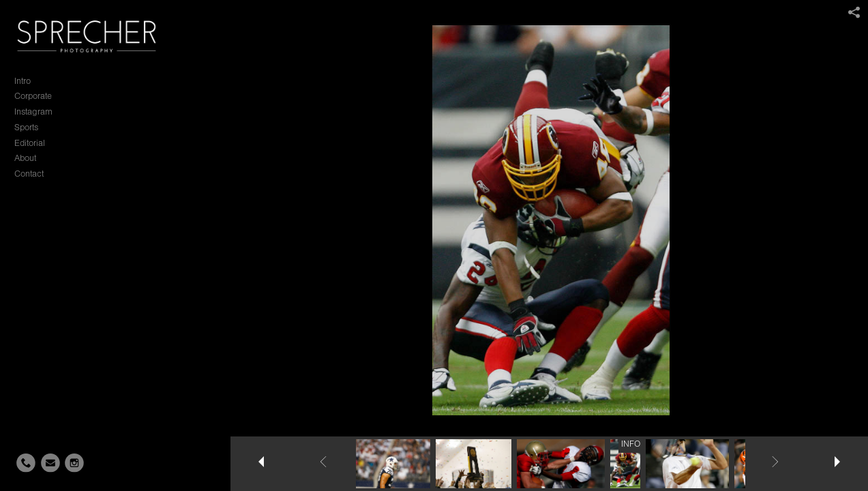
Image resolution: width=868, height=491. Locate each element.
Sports (26, 127)
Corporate (33, 96)
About (25, 158)
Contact (29, 174)
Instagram (33, 111)
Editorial (30, 143)
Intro (23, 81)
